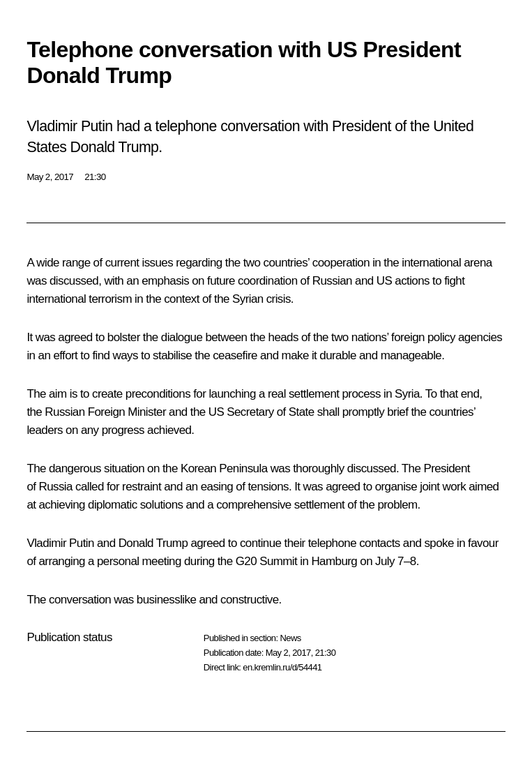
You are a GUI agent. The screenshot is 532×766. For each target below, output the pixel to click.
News (290, 638)
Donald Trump (153, 543)
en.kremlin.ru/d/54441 (282, 667)
